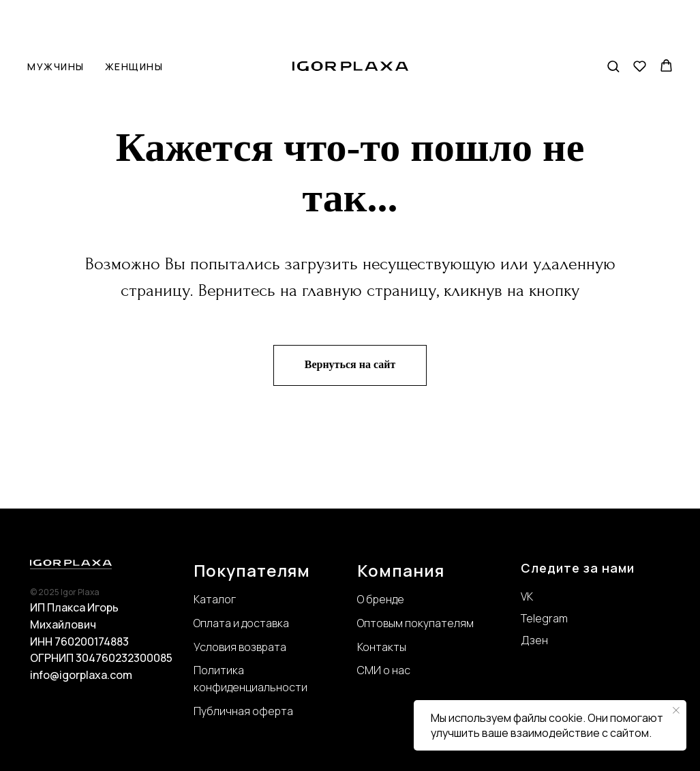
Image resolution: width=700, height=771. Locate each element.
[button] (613, 22)
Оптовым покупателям (415, 623)
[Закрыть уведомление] (676, 710)
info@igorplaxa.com (81, 675)
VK (527, 596)
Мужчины (56, 23)
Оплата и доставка (241, 623)
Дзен (534, 640)
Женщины (134, 23)
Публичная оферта (243, 711)
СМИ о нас (384, 670)
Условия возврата (240, 647)
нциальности (273, 687)
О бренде (381, 599)
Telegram (544, 618)
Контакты (382, 647)
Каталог (215, 599)
